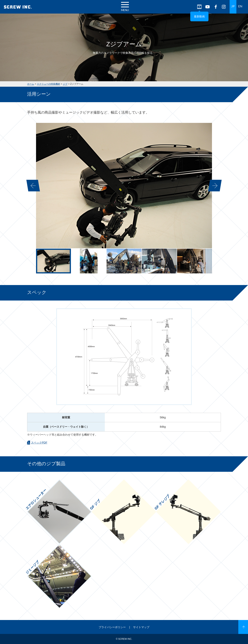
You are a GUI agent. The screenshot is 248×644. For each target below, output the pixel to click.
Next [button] (215, 186)
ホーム (31, 84)
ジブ (65, 84)
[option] (124, 186)
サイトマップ (141, 627)
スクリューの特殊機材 (48, 84)
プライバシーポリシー (112, 627)
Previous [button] (33, 186)
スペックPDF (39, 443)
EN (240, 6)
